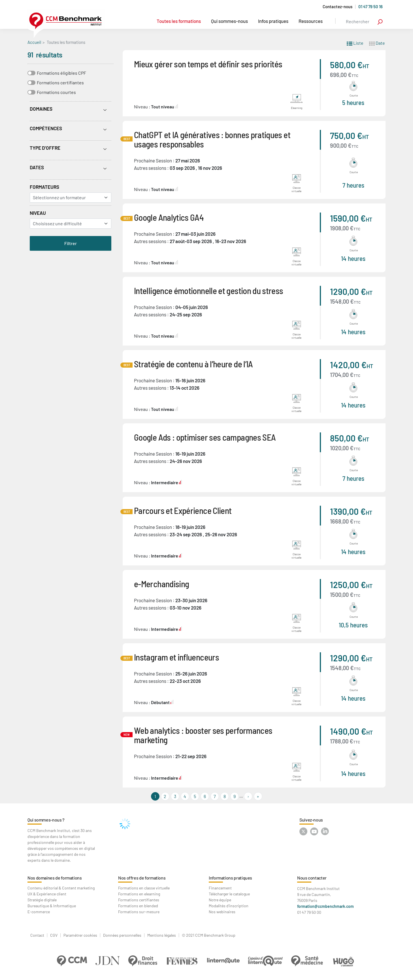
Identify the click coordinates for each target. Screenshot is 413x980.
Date (377, 43)
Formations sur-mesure (139, 912)
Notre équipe (220, 900)
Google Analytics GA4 (169, 217)
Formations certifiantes (60, 82)
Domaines (41, 109)
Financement (220, 888)
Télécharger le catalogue (229, 894)
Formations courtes (56, 92)
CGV (54, 935)
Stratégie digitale (42, 900)
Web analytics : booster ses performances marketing (203, 735)
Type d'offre (45, 148)
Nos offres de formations (142, 878)
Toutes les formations (179, 21)
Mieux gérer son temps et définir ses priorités (208, 64)
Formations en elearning (139, 894)
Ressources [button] (311, 21)
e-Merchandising (161, 584)
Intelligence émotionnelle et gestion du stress (209, 290)
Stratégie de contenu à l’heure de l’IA (193, 364)
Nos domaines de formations (55, 878)
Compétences (46, 128)
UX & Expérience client (47, 894)
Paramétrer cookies (80, 935)
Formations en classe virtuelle (144, 888)
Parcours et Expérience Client (183, 510)
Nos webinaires (222, 912)
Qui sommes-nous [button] (229, 21)
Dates (37, 167)
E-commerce (39, 912)
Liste (355, 43)
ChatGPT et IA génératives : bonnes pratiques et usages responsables (212, 139)
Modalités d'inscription (229, 906)
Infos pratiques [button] (273, 21)
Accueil (34, 42)
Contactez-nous (338, 7)
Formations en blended (138, 906)
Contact (37, 935)
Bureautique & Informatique (52, 906)
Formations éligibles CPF (61, 73)
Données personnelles (122, 935)
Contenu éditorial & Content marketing (61, 888)
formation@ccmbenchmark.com (325, 906)
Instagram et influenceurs (176, 657)
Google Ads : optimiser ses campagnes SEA (205, 437)
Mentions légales (162, 935)
